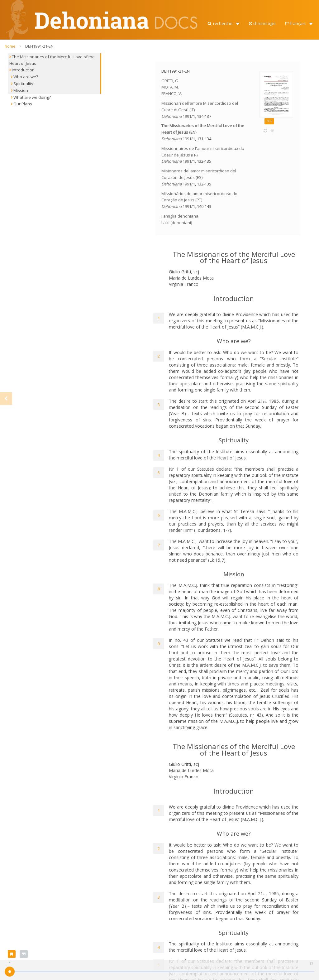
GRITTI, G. (170, 81)
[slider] (10, 972)
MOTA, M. (170, 87)
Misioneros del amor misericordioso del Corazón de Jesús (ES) (199, 177)
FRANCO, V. (172, 94)
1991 (187, 116)
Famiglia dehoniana (180, 216)
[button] (223, 22)
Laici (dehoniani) (177, 223)
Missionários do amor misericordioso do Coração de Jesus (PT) (199, 200)
